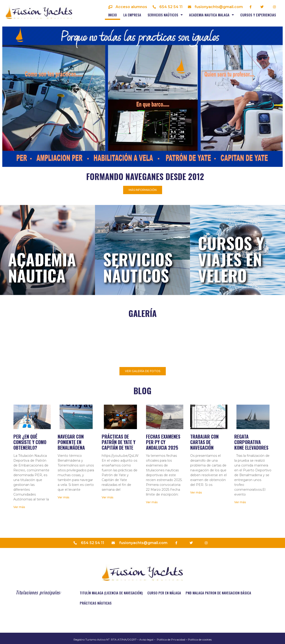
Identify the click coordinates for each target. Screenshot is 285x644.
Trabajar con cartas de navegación (204, 442)
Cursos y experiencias (258, 15)
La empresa (132, 15)
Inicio (113, 15)
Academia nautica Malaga (211, 15)
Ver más (19, 507)
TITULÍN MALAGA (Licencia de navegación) (111, 593)
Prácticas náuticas (96, 603)
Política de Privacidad (171, 639)
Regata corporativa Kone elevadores (251, 442)
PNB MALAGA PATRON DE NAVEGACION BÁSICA (218, 593)
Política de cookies (200, 639)
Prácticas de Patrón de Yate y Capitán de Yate (119, 442)
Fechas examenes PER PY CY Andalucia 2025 (163, 442)
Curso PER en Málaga (164, 593)
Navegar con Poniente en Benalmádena (71, 442)
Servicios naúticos (165, 15)
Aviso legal (146, 639)
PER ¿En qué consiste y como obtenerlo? (30, 442)
